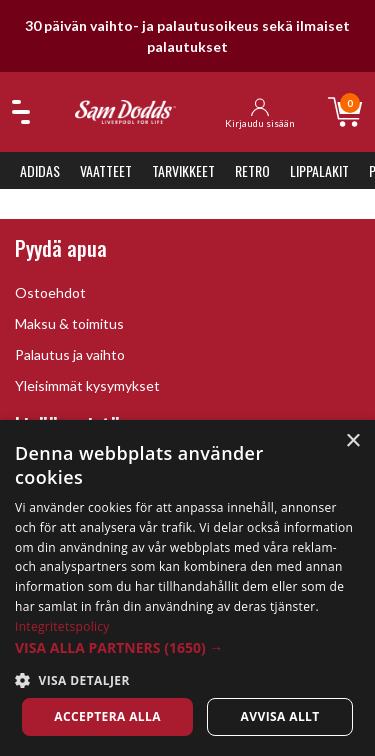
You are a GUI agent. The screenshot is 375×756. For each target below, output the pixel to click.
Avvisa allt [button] (280, 716)
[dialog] (187, 588)
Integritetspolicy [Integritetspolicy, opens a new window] (62, 626)
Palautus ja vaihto (70, 354)
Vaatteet (106, 170)
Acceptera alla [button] (107, 716)
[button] (187, 647)
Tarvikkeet (183, 170)
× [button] (352, 441)
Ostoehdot (50, 292)
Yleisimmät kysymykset (87, 385)
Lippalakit (319, 170)
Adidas (40, 170)
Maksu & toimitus (69, 323)
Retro (252, 170)
